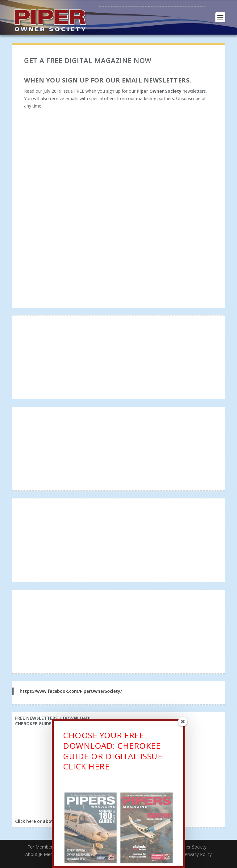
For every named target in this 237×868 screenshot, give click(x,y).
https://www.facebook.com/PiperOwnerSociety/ (71, 691)
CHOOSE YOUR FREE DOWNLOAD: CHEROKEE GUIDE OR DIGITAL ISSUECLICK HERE (113, 753)
